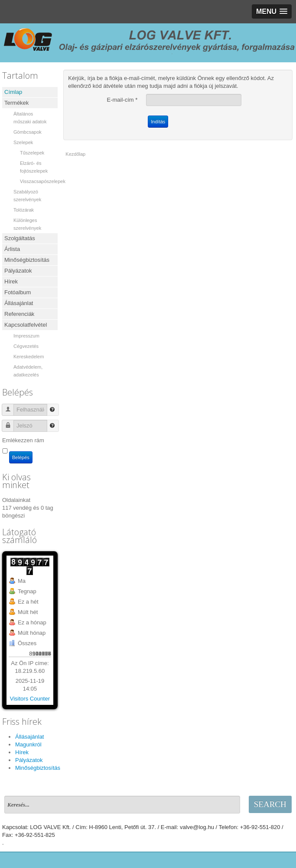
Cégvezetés (26, 346)
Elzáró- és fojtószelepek (34, 167)
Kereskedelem (29, 357)
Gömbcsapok (28, 132)
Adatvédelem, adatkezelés (28, 371)
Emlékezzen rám (23, 440)
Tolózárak (24, 210)
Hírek (11, 281)
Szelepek (23, 142)
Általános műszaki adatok (30, 118)
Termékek (16, 103)
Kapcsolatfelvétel (26, 325)
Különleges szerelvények (27, 224)
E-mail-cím (122, 100)
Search (270, 804)
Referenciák (19, 314)
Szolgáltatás (20, 238)
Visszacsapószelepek (39, 181)
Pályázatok (18, 271)
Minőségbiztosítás (27, 260)
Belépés (21, 457)
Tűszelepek (32, 153)
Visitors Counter (30, 699)
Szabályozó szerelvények (27, 196)
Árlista (12, 249)
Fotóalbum (18, 292)
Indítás (158, 122)
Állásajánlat (19, 303)
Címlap (13, 92)
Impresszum (26, 336)
